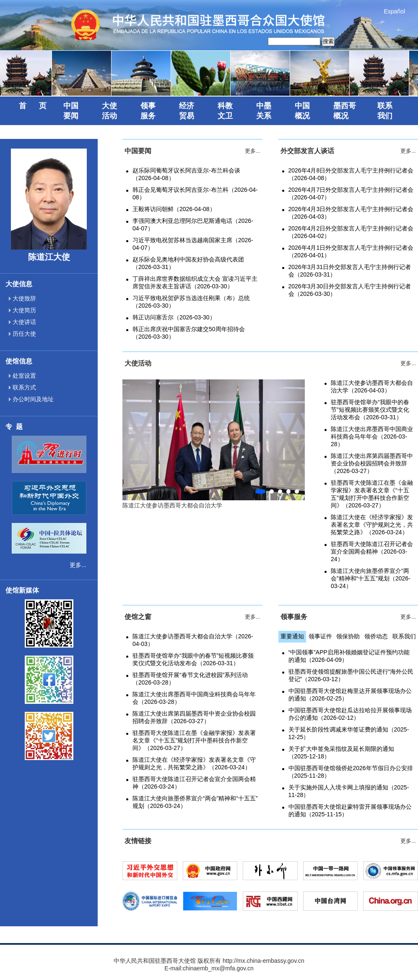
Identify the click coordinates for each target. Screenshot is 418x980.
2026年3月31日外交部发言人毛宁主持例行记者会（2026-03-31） (350, 271)
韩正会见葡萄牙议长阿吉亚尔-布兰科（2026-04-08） (195, 193)
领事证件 (320, 636)
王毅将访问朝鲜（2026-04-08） (174, 209)
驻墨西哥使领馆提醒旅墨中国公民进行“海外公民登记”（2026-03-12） (351, 675)
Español (394, 11)
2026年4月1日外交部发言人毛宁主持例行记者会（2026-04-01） (351, 251)
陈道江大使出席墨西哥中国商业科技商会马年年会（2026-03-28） (372, 436)
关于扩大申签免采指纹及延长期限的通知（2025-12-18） (341, 753)
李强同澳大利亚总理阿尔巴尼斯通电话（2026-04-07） (193, 225)
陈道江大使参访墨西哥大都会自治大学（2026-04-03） (372, 387)
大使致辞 (22, 298)
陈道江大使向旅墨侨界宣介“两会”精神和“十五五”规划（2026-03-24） (371, 578)
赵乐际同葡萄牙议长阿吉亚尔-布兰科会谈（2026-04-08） (186, 174)
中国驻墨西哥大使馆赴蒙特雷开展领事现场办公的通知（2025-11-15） (350, 810)
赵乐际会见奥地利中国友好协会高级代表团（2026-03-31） (188, 263)
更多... (78, 565)
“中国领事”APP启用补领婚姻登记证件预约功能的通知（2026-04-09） (349, 656)
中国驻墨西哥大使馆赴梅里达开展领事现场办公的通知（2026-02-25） (350, 695)
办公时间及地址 (31, 399)
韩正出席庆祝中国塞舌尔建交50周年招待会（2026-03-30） (189, 333)
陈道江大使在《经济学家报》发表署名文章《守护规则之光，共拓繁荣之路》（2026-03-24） (372, 525)
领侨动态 (376, 636)
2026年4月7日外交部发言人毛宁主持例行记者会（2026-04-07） (351, 193)
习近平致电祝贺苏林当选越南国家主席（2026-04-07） (193, 244)
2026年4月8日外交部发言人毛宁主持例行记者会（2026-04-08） (351, 174)
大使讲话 (22, 322)
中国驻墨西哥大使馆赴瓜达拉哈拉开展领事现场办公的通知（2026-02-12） (350, 714)
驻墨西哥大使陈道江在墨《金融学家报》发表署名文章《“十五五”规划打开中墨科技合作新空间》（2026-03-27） (372, 494)
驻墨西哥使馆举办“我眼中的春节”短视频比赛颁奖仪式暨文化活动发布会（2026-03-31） (370, 410)
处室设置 (22, 376)
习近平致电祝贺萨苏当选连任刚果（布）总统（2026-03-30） (191, 302)
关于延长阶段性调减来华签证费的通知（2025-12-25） (349, 733)
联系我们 (404, 636)
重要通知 (292, 636)
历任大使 (22, 334)
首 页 (33, 106)
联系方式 (22, 387)
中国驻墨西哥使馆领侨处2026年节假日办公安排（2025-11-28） (351, 772)
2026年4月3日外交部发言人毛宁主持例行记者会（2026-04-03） (351, 213)
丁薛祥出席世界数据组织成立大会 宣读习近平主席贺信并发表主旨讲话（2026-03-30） (195, 282)
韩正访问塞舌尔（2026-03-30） (174, 317)
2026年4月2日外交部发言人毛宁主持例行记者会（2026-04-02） (351, 232)
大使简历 (22, 310)
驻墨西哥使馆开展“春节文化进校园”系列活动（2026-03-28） (190, 679)
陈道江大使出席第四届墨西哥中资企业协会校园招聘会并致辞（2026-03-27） (372, 463)
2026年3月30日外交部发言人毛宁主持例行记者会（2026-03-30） (350, 290)
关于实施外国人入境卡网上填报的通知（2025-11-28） (349, 791)
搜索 (328, 41)
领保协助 (348, 636)
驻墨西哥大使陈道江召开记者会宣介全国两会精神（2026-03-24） (372, 551)
